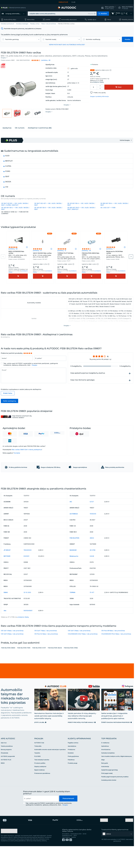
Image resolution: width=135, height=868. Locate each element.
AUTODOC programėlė (8, 776)
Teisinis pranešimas (7, 766)
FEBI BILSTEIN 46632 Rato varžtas (91, 260)
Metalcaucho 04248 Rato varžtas (116, 258)
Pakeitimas (71, 779)
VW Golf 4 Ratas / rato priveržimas (12, 650)
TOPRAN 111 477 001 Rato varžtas (67, 260)
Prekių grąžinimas (73, 776)
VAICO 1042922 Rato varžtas (43, 259)
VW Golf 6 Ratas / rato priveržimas (12, 654)
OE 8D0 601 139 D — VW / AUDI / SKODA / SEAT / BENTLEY (81, 207)
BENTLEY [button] (9, 159)
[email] (41, 818)
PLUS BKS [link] (37, 776)
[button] (108, 8)
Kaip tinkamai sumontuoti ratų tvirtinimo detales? (22, 420)
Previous (3, 260)
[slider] (28, 357)
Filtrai (109, 20)
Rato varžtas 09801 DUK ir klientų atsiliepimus (27, 453)
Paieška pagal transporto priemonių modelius (115, 796)
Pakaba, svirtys (35, 24)
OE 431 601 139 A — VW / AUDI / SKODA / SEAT (81, 202)
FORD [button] (8, 170)
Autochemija (105, 786)
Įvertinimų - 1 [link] (110, 252)
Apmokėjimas (72, 766)
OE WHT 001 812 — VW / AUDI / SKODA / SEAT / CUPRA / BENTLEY (15, 202)
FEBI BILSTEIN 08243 (55, 668)
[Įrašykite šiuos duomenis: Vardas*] (17, 362)
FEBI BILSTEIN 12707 (39, 668)
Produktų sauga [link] (73, 783)
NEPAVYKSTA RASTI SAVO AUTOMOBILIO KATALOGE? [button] (67, 45)
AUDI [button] (7, 154)
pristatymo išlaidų (98, 80)
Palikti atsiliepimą (10, 405)
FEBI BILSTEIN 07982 (71, 668)
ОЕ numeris (20, 126)
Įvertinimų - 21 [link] (37, 254)
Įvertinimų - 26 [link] (86, 254)
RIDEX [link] (3, 783)
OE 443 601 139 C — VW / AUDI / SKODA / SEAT (15, 207)
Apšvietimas (105, 766)
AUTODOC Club (39, 762)
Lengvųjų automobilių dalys (14, 14)
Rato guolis (105, 783)
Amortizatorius (106, 769)
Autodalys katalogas (22, 24)
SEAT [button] (7, 175)
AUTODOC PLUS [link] (6, 779)
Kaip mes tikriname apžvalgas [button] (83, 384)
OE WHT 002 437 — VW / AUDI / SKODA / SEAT (48, 202)
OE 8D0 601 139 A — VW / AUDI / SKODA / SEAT (114, 202)
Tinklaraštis (38, 766)
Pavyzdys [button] (91, 14)
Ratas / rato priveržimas (49, 24)
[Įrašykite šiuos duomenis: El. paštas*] (50, 362)
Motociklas (31, 20)
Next (131, 260)
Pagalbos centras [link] (73, 762)
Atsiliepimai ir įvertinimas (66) (40, 126)
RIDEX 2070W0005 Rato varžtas (18, 258)
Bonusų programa (6, 769)
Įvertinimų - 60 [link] (13, 252)
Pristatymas (71, 769)
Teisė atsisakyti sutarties (42, 779)
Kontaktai (17, 457)
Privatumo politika (40, 783)
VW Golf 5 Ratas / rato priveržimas (79, 650)
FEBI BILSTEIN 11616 (24, 668)
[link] (13, 8)
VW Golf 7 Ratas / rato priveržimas (46, 650)
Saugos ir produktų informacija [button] (99, 95)
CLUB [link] (73, 2)
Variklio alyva (92, 20)
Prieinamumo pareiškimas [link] (42, 793)
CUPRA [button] (8, 164)
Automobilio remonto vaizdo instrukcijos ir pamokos (50, 769)
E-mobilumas (105, 762)
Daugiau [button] (35, 369)
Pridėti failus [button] (8, 397)
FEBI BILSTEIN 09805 (8, 668)
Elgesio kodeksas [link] (39, 790)
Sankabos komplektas (108, 773)
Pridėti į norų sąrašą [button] (100, 91)
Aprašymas (7, 126)
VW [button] (7, 185)
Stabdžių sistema (127, 20)
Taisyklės (37, 773)
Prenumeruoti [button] (68, 818)
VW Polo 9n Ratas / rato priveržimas (46, 654)
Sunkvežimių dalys (10, 20)
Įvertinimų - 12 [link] (62, 254)
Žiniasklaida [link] (4, 773)
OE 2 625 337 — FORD (108, 206)
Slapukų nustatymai (40, 786)
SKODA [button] (8, 180)
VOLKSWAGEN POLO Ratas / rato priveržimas (116, 654)
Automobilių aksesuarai (69, 20)
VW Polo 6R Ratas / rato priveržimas (113, 650)
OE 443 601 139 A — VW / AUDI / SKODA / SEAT (48, 207)
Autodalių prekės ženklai (109, 800)
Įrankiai (48, 20)
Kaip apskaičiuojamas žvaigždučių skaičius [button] (88, 377)
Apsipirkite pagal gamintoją (109, 790)
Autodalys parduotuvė (7, 24)
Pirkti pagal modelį (107, 793)
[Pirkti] (18, 280)
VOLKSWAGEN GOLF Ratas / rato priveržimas (83, 654)
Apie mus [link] (4, 762)
